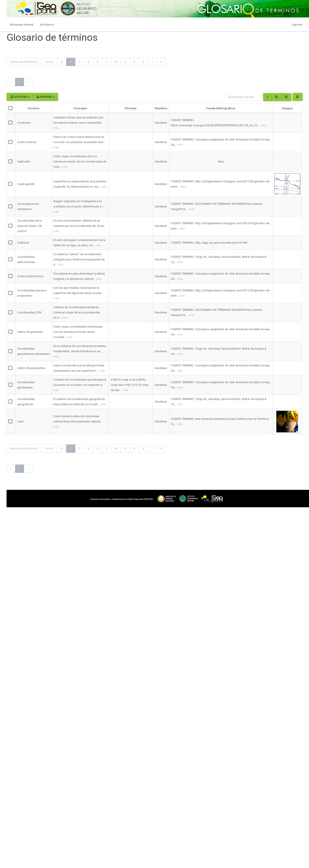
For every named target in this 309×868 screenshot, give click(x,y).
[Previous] (11, 82)
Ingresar (297, 25)
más (56, 128)
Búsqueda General (22, 25)
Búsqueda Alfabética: (24, 62)
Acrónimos (47, 25)
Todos (49, 62)
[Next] (28, 82)
